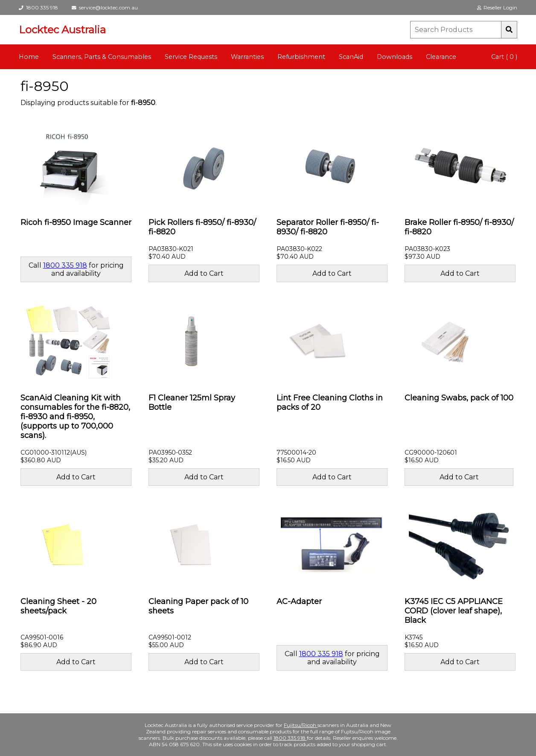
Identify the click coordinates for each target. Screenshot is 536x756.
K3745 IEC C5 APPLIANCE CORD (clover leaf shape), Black (454, 611)
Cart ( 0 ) (504, 57)
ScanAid (351, 57)
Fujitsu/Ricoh (301, 725)
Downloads (395, 57)
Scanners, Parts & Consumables (102, 57)
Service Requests (191, 57)
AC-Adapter (299, 601)
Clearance (441, 57)
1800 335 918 (38, 7)
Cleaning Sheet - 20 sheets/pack (58, 606)
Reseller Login (497, 7)
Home (29, 57)
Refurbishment (301, 57)
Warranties (247, 57)
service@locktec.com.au (105, 7)
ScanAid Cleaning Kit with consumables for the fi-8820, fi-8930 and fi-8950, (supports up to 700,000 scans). (75, 417)
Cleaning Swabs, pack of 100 (459, 398)
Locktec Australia (62, 30)
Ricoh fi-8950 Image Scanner (76, 222)
